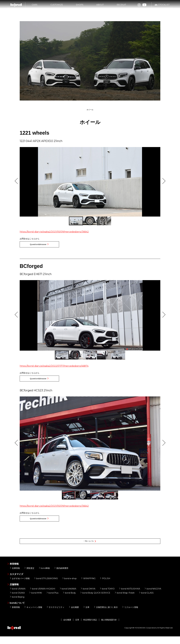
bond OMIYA (88, 596)
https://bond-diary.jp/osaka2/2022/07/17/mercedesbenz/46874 (54, 368)
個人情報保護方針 (109, 627)
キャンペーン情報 (33, 615)
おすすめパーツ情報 (20, 586)
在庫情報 (15, 576)
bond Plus (52, 600)
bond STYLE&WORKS (46, 586)
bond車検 (44, 576)
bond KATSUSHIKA (129, 596)
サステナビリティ (55, 615)
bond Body (69, 600)
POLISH (105, 586)
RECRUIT (121, 7)
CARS (35, 7)
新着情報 (15, 615)
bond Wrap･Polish (125, 600)
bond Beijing (17, 604)
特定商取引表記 (90, 627)
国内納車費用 (61, 576)
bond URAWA (18, 596)
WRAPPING (88, 586)
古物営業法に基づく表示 (106, 615)
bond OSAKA (17, 600)
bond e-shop (69, 586)
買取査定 (29, 576)
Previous (16, 181)
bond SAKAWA (68, 596)
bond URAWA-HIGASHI (42, 596)
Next (164, 181)
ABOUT (100, 7)
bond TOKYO (107, 596)
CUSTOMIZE (57, 7)
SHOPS (80, 7)
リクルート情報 (130, 615)
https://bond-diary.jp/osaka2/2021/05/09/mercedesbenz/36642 (54, 232)
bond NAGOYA (153, 596)
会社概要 (74, 615)
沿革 (86, 615)
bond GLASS (146, 600)
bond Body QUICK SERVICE (95, 600)
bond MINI (36, 600)
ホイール (90, 110)
